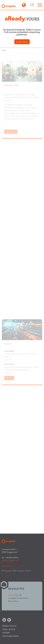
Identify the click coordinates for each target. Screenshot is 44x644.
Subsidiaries (7, 566)
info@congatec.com (10, 560)
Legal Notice (9, 629)
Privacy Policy (9, 626)
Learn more (22, 42)
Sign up (11, 595)
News (7, 344)
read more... (9, 360)
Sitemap (6, 633)
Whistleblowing (11, 636)
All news (9, 379)
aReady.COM (11, 86)
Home (4, 50)
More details (11, 132)
